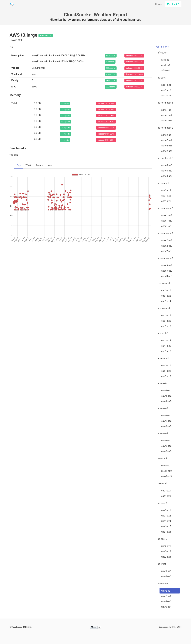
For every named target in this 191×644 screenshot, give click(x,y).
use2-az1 (166, 546)
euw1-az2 (166, 396)
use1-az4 (166, 521)
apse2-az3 (167, 251)
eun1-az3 (166, 351)
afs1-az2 (166, 65)
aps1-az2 (166, 196)
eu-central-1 (164, 308)
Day (19, 165)
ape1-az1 (166, 85)
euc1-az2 (166, 321)
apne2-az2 (167, 140)
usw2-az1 (166, 591)
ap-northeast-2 (165, 128)
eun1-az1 (166, 340)
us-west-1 (163, 564)
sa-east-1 (162, 483)
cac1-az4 (166, 301)
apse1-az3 (167, 226)
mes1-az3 (167, 476)
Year (50, 165)
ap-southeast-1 (165, 208)
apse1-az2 (167, 221)
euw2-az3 (166, 426)
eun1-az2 (166, 346)
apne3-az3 (167, 176)
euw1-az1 (166, 391)
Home (159, 4)
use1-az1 (166, 510)
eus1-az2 (166, 371)
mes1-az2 (167, 471)
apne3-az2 (167, 171)
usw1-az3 (166, 576)
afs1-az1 (166, 60)
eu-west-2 (163, 408)
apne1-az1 (167, 110)
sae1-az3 (166, 496)
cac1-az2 (166, 296)
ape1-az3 (166, 96)
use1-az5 (166, 526)
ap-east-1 (162, 78)
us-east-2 (162, 539)
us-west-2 (163, 584)
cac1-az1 (166, 290)
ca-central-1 (164, 283)
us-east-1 (162, 503)
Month (40, 165)
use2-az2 (166, 551)
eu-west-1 (163, 383)
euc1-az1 (166, 315)
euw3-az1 (166, 441)
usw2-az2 (166, 596)
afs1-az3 (166, 71)
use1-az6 (166, 532)
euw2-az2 (166, 421)
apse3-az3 (167, 276)
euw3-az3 (166, 451)
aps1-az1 (166, 190)
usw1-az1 (166, 571)
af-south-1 (163, 53)
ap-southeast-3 (165, 258)
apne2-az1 (167, 135)
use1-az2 (166, 516)
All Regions (162, 47)
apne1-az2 (167, 115)
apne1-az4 (167, 121)
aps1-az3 (166, 201)
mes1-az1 (167, 466)
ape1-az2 (166, 90)
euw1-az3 (166, 401)
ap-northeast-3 (165, 158)
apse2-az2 (167, 246)
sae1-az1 (166, 491)
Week (28, 165)
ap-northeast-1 (165, 103)
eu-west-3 (163, 433)
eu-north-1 (163, 333)
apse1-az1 (167, 215)
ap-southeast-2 (165, 233)
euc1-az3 (166, 326)
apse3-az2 (167, 271)
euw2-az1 (166, 416)
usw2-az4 (166, 607)
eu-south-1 (163, 358)
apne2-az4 (167, 151)
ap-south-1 (163, 183)
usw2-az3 (166, 601)
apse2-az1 (167, 240)
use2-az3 (166, 557)
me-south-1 (164, 458)
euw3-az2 (166, 446)
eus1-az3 (166, 376)
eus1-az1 (166, 365)
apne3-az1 (167, 165)
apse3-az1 (167, 265)
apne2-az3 (167, 146)
